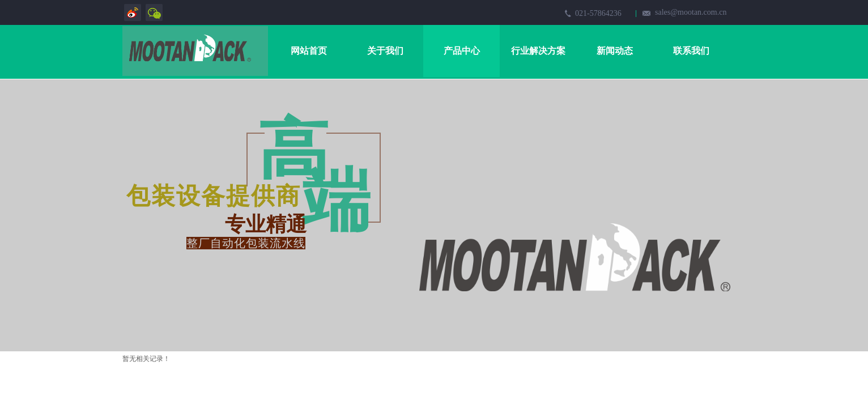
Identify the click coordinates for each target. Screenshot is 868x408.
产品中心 (462, 51)
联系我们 (691, 51)
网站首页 (309, 51)
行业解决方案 (538, 51)
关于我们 (385, 51)
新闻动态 (615, 51)
